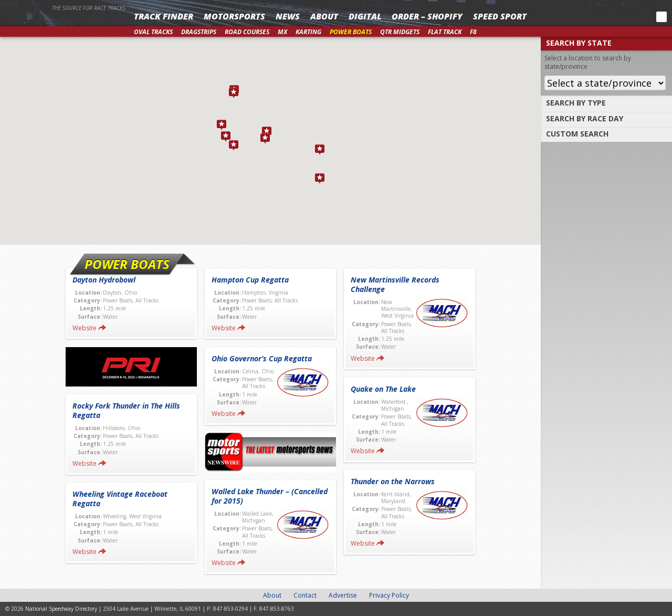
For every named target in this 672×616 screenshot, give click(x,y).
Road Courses (247, 32)
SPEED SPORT (500, 16)
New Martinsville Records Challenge (395, 284)
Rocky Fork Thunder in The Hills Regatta (126, 410)
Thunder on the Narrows (393, 481)
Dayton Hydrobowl (104, 280)
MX (282, 32)
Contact (305, 595)
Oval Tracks (153, 32)
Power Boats (351, 32)
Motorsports (234, 16)
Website (85, 328)
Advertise (343, 595)
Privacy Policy (389, 595)
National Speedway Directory (64, 22)
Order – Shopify (427, 16)
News (288, 16)
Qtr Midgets (400, 32)
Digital (365, 16)
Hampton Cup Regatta (250, 280)
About (324, 16)
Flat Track (445, 32)
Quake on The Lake (383, 389)
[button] (226, 137)
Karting (308, 32)
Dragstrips (199, 32)
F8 (473, 32)
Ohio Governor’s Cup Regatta (262, 358)
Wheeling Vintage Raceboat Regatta (120, 499)
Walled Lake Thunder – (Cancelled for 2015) (270, 496)
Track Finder (164, 16)
